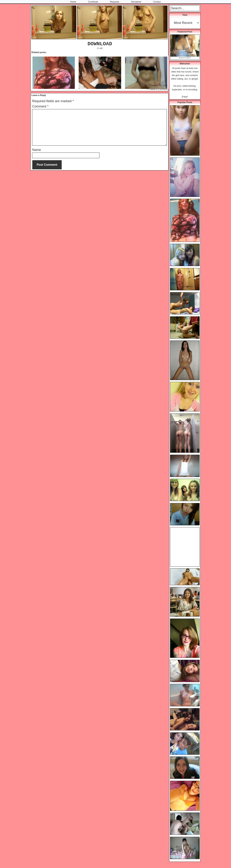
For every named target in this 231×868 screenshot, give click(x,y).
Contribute (93, 2)
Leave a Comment (159, 89)
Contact (157, 2)
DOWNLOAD (100, 44)
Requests (115, 2)
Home (73, 2)
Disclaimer (136, 2)
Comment (40, 106)
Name (36, 150)
